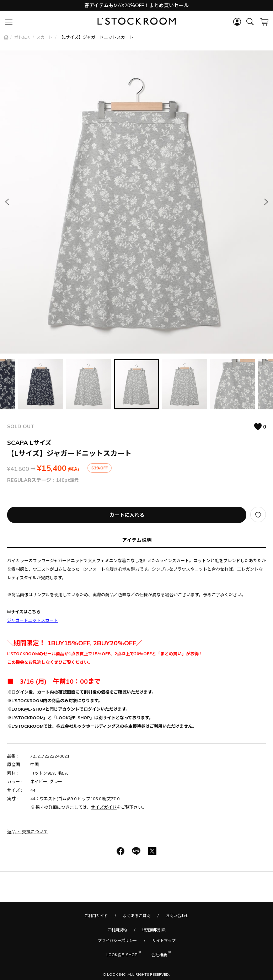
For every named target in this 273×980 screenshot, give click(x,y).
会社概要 (159, 954)
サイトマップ (164, 941)
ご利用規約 (117, 930)
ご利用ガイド (96, 916)
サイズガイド (104, 807)
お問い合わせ (177, 916)
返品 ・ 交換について (27, 832)
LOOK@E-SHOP (122, 954)
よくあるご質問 (137, 916)
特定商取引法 (154, 930)
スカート (45, 37)
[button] (266, 202)
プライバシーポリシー (117, 941)
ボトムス (23, 37)
